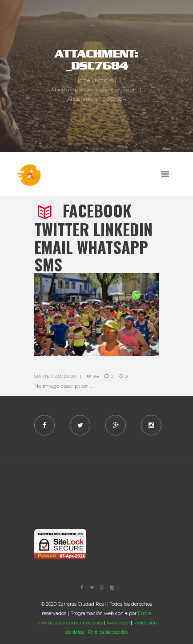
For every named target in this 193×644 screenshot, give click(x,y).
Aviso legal (118, 623)
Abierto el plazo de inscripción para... (94, 89)
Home (83, 80)
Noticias (104, 80)
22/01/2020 (65, 376)
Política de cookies (108, 632)
